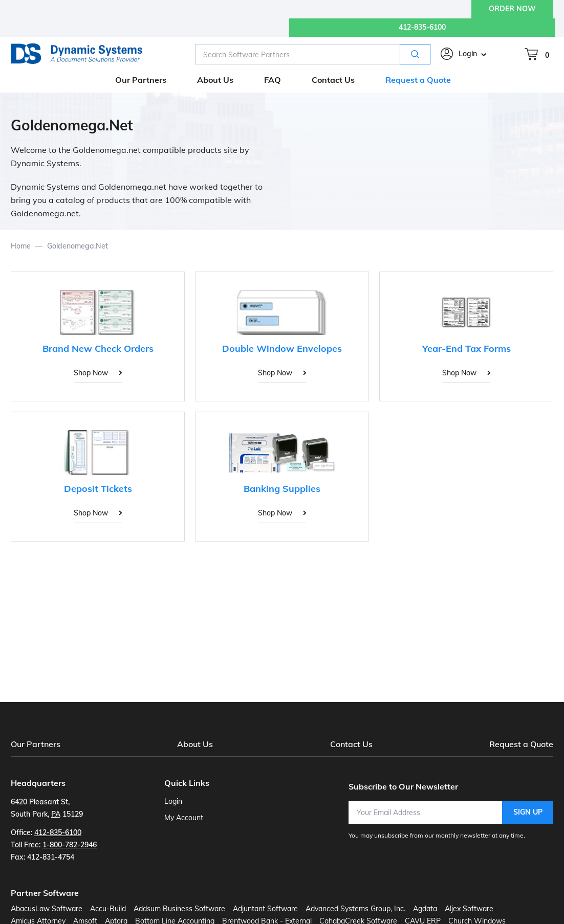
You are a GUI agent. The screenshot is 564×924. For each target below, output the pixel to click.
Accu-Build (108, 909)
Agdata (425, 909)
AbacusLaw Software (47, 909)
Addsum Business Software (179, 909)
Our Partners (36, 744)
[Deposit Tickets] (98, 477)
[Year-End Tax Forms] (466, 336)
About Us (195, 744)
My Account (184, 818)
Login (468, 54)
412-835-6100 (422, 27)
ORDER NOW (512, 9)
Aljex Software (469, 909)
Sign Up (528, 812)
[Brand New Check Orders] (98, 336)
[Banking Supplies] (282, 477)
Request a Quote (521, 744)
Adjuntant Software (265, 909)
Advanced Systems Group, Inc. (355, 909)
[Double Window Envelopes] (282, 336)
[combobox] (313, 54)
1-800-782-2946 (70, 845)
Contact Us (351, 744)
